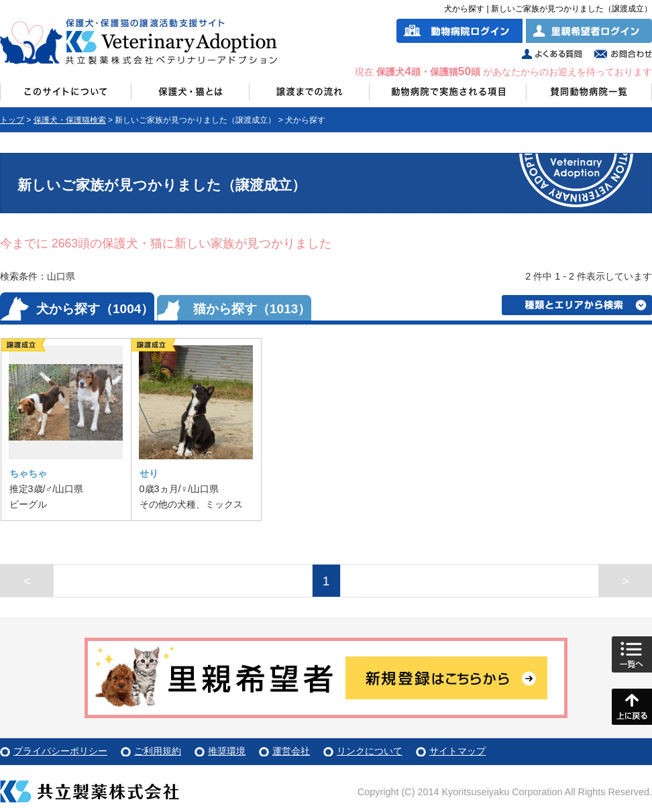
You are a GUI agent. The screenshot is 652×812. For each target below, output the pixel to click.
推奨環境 (227, 751)
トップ (12, 120)
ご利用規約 (158, 751)
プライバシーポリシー (60, 751)
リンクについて (370, 751)
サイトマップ (457, 751)
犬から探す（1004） (95, 309)
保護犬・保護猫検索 (70, 120)
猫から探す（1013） (252, 309)
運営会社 (291, 751)
